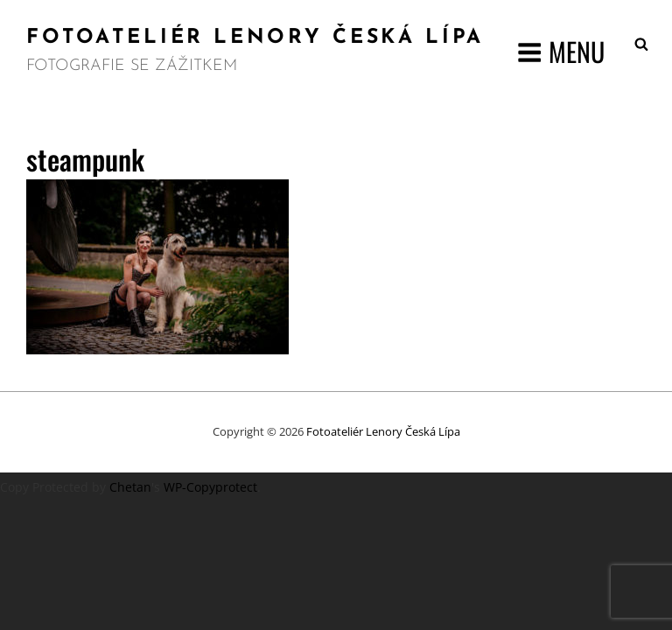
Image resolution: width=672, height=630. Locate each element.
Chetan (130, 487)
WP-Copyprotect (210, 487)
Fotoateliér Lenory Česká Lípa (255, 38)
